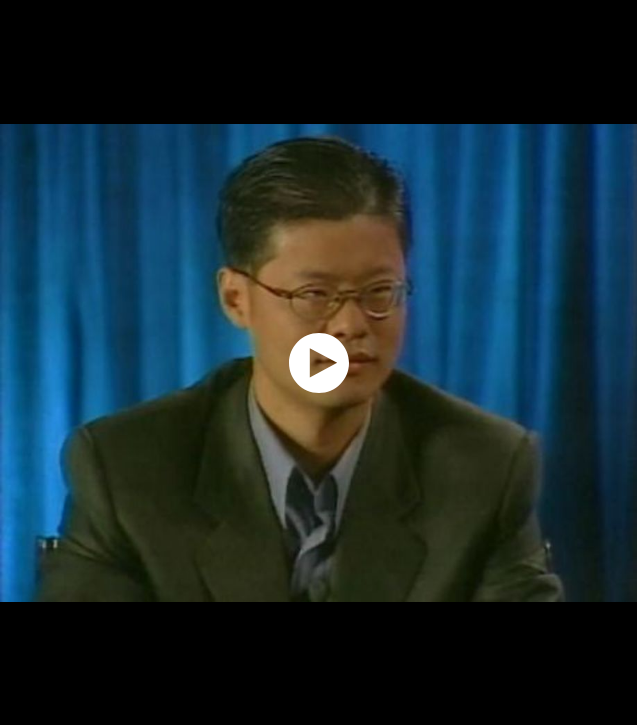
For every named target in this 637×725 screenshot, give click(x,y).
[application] (318, 362)
